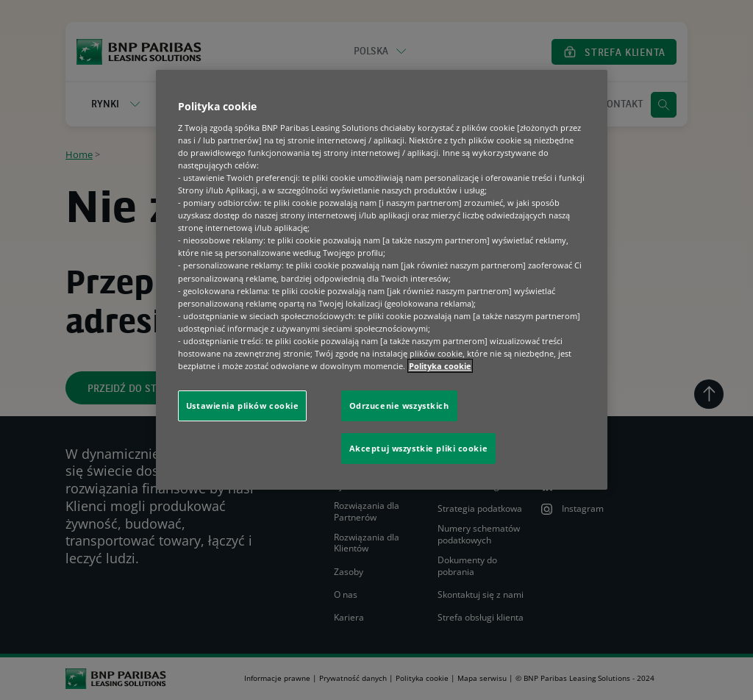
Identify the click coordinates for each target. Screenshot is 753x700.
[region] (382, 280)
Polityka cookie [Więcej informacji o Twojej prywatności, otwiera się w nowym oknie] (440, 366)
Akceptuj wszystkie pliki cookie (419, 448)
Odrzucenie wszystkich (399, 406)
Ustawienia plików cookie (243, 406)
